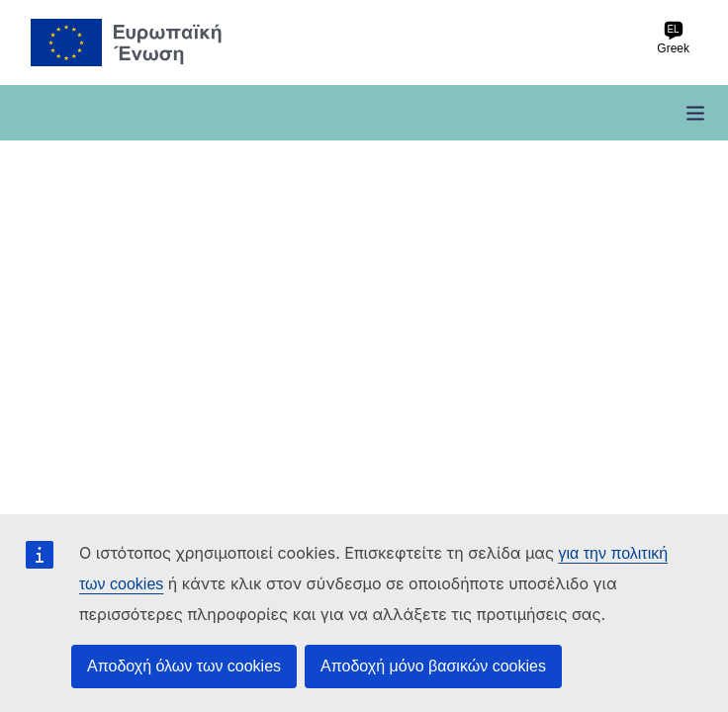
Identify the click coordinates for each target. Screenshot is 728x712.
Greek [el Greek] (673, 38)
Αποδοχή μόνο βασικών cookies (433, 666)
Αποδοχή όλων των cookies (184, 666)
